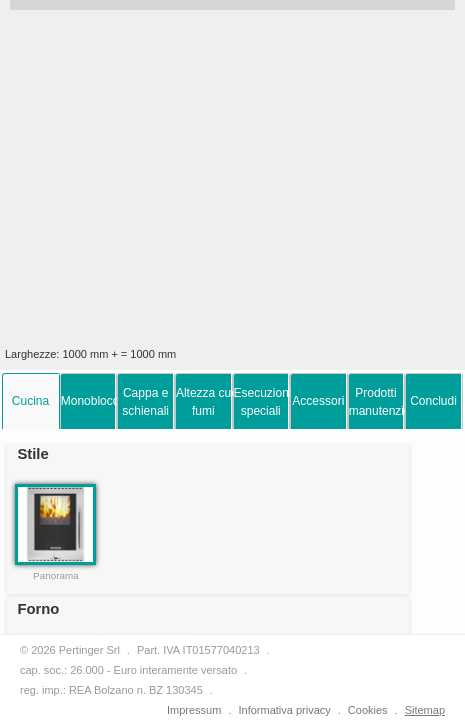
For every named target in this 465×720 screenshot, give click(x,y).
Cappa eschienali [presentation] (145, 402)
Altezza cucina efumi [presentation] (204, 402)
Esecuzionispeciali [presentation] (262, 402)
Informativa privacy (284, 710)
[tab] (31, 401)
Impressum (194, 710)
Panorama (56, 575)
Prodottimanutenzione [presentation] (377, 402)
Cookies (368, 710)
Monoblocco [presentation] (89, 401)
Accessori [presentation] (318, 401)
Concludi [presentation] (433, 401)
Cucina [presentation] (30, 401)
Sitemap (425, 710)
